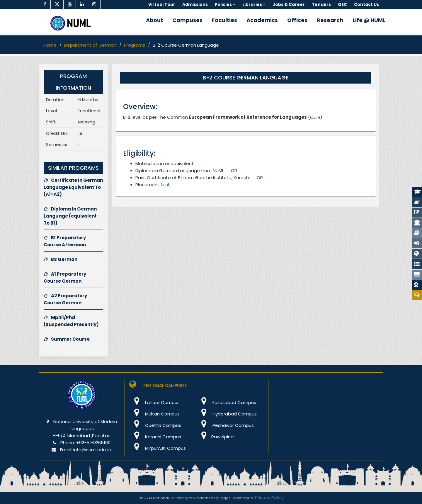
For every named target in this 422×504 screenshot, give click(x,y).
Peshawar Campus (225, 425)
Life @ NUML (369, 20)
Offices (297, 20)
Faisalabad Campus (226, 402)
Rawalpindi (216, 437)
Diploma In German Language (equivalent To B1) (70, 216)
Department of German (90, 45)
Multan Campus (154, 414)
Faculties (224, 20)
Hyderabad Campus (227, 414)
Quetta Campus (155, 425)
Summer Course (67, 339)
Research (330, 20)
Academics (262, 20)
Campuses (187, 20)
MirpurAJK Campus (158, 448)
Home (50, 45)
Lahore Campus (154, 402)
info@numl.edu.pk (92, 450)
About (154, 20)
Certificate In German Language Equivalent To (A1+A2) (73, 187)
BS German (61, 259)
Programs (135, 45)
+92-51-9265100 (93, 443)
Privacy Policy (269, 498)
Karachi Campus (155, 437)
